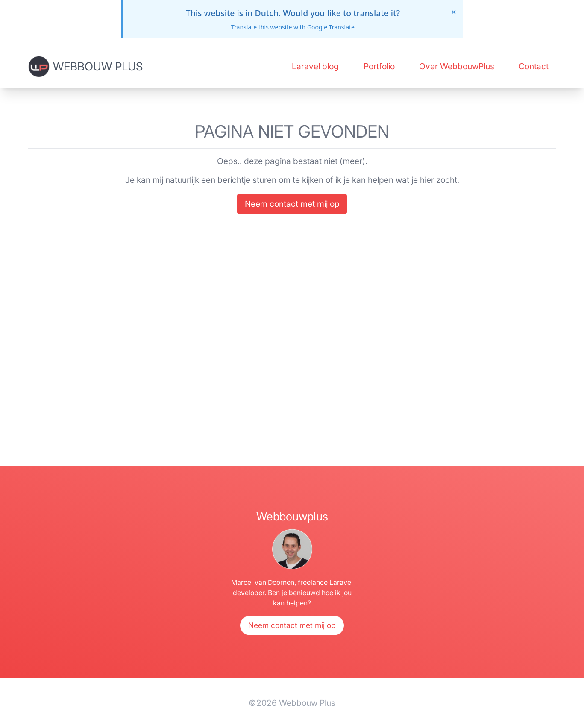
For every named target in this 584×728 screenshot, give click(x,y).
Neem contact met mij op (292, 204)
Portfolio (379, 66)
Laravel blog (315, 66)
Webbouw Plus (98, 66)
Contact (534, 66)
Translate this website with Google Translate (293, 27)
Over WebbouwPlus (457, 66)
